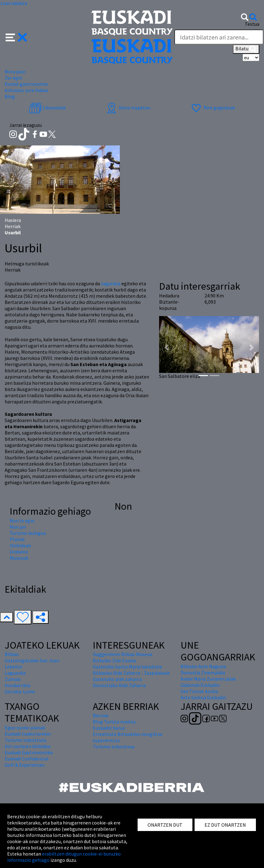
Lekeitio (13, 667)
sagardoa (111, 283)
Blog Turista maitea (114, 722)
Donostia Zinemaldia (203, 673)
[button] (16, 37)
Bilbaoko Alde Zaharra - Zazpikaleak (131, 673)
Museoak (19, 558)
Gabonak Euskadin (200, 685)
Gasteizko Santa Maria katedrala (127, 667)
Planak (17, 539)
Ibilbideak (20, 545)
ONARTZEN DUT (165, 825)
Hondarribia (17, 685)
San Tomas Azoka (199, 691)
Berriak (101, 715)
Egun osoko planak (25, 728)
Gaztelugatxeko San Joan (32, 660)
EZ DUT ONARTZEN (225, 825)
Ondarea (19, 552)
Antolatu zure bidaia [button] (26, 90)
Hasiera (13, 220)
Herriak (13, 226)
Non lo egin (22, 521)
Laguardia (15, 673)
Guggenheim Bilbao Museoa (123, 654)
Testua (252, 24)
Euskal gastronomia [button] (26, 84)
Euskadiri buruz (109, 728)
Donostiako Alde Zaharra (119, 685)
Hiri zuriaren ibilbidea (28, 746)
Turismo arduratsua (114, 746)
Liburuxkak (47, 108)
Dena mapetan (128, 108)
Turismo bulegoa (28, 533)
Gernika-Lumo (20, 691)
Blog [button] (10, 96)
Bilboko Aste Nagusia (203, 666)
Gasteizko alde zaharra (117, 679)
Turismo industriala (26, 740)
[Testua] (219, 37)
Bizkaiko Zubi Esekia (114, 660)
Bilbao (12, 654)
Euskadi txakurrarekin (28, 734)
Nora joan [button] (15, 71)
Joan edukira (14, 3)
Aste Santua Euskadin (203, 697)
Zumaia (13, 679)
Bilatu (246, 49)
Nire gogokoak (212, 108)
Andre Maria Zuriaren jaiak (208, 679)
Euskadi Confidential (27, 759)
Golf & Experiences (25, 765)
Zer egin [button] (13, 78)
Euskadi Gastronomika (29, 752)
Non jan (18, 527)
